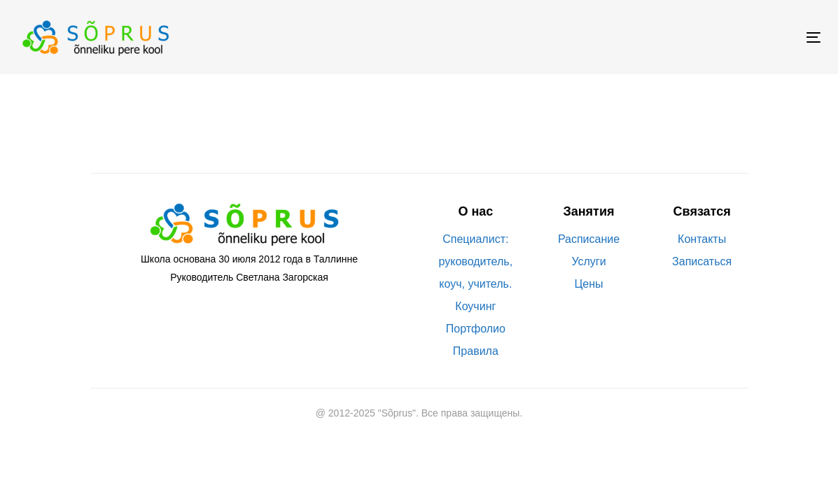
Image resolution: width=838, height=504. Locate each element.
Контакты (702, 239)
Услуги (588, 261)
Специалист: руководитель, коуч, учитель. (476, 261)
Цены (588, 284)
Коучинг (475, 306)
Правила (476, 351)
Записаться (702, 261)
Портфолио (476, 329)
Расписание (589, 239)
